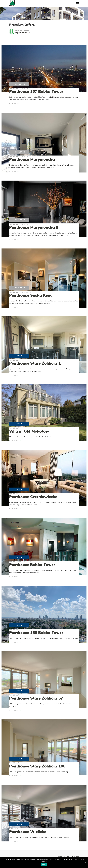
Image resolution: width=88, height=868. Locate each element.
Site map (75, 857)
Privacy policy (63, 857)
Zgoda (44, 865)
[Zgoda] (85, 862)
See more (15, 103)
